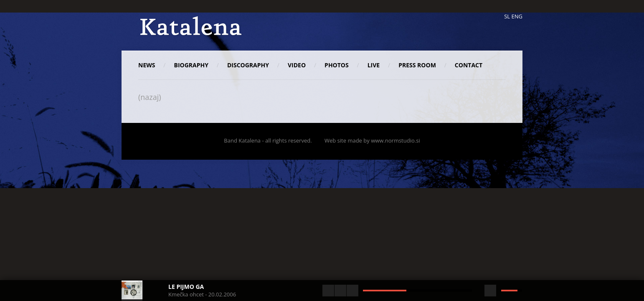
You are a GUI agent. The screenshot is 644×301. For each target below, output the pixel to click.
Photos (337, 65)
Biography (191, 65)
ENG (517, 16)
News (147, 65)
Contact (469, 65)
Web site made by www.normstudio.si (372, 140)
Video (297, 65)
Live (374, 65)
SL (507, 16)
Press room (417, 65)
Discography (248, 65)
